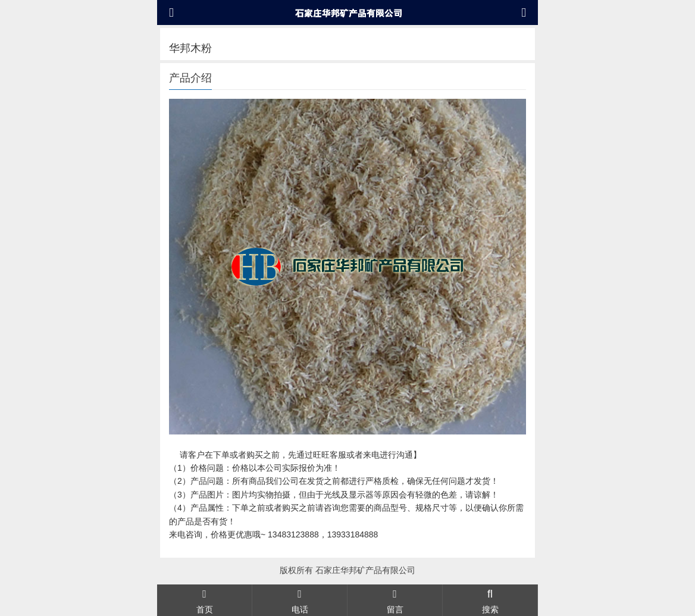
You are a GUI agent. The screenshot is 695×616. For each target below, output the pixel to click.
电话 (300, 600)
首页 (204, 600)
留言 (395, 600)
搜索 (490, 600)
